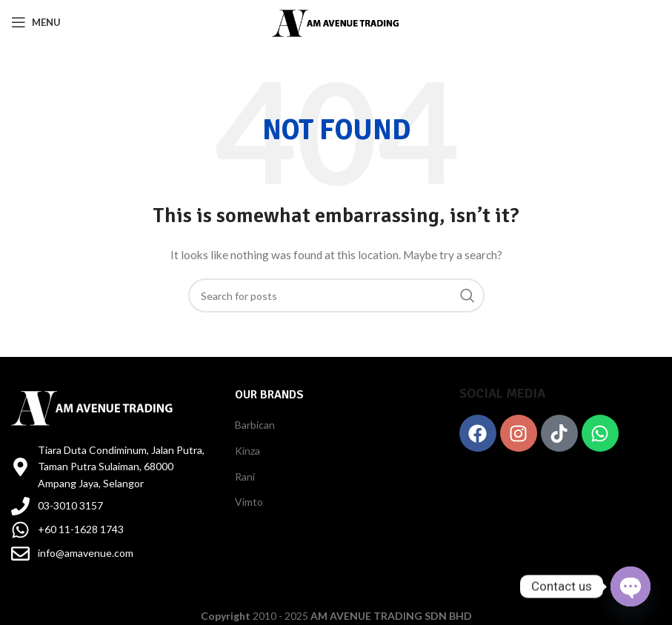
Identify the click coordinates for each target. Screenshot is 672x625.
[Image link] (93, 405)
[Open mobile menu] (36, 22)
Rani (245, 477)
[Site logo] (336, 21)
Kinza (247, 451)
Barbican (255, 425)
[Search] (336, 295)
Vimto (249, 502)
